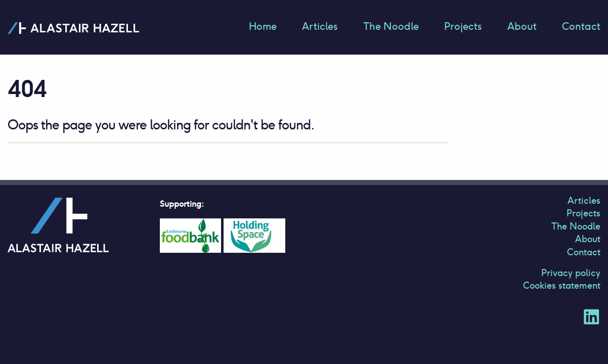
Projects (463, 26)
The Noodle (391, 26)
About (522, 26)
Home (263, 26)
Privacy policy (571, 273)
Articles (320, 26)
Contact (581, 26)
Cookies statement (562, 285)
